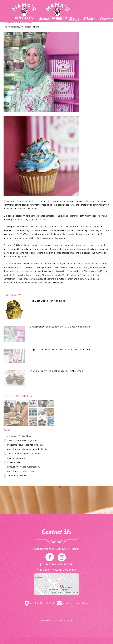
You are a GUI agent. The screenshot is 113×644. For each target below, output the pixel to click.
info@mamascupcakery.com (74, 603)
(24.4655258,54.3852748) (39, 603)
